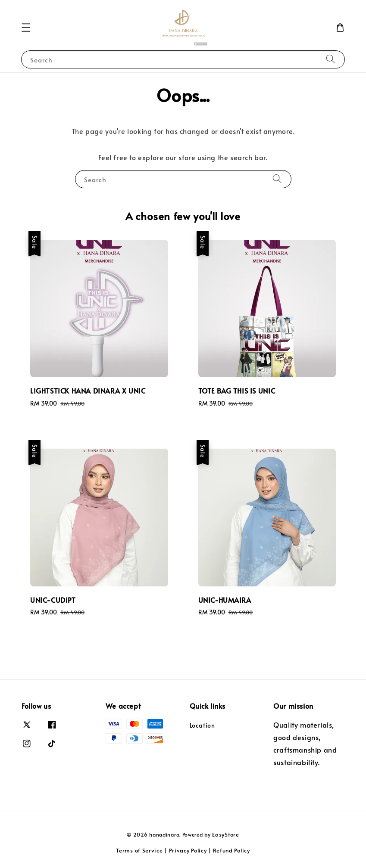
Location (202, 725)
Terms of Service (139, 850)
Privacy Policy (188, 850)
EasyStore (225, 834)
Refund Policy (231, 850)
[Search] (331, 59)
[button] (26, 28)
